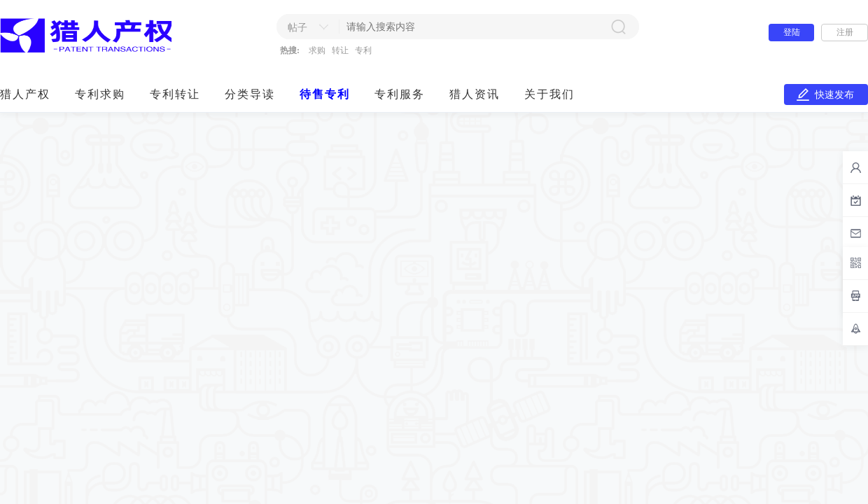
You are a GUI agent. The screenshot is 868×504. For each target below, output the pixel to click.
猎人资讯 (475, 94)
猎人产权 (25, 94)
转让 (340, 50)
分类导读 (250, 94)
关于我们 (549, 94)
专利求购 (100, 94)
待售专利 (325, 94)
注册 (845, 32)
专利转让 (175, 94)
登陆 (792, 32)
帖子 (297, 28)
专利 (363, 50)
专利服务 (400, 94)
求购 (317, 50)
